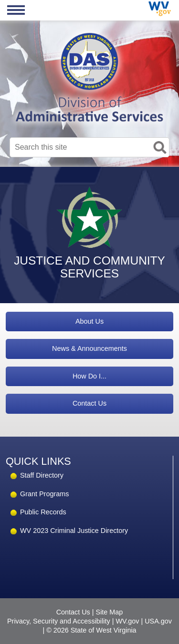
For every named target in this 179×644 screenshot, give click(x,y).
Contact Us (89, 403)
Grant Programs (44, 494)
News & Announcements (89, 348)
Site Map (110, 612)
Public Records (43, 512)
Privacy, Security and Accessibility (59, 621)
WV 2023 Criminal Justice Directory (74, 531)
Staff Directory (42, 475)
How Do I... (89, 376)
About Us (89, 321)
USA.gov (158, 621)
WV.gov (127, 621)
